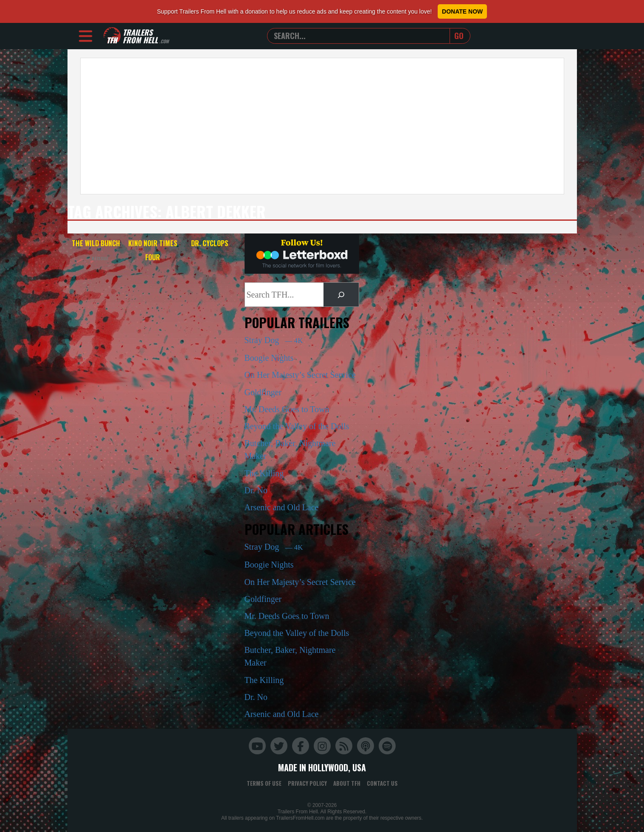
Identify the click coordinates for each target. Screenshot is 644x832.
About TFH (347, 783)
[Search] (341, 295)
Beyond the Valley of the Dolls (297, 426)
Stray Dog (274, 340)
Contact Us (382, 783)
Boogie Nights (269, 358)
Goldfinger (263, 392)
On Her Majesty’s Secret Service (300, 375)
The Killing (264, 473)
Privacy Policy (307, 783)
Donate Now (462, 11)
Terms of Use (264, 783)
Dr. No (256, 490)
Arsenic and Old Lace (282, 507)
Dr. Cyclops (210, 243)
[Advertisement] (322, 126)
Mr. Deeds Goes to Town (287, 409)
